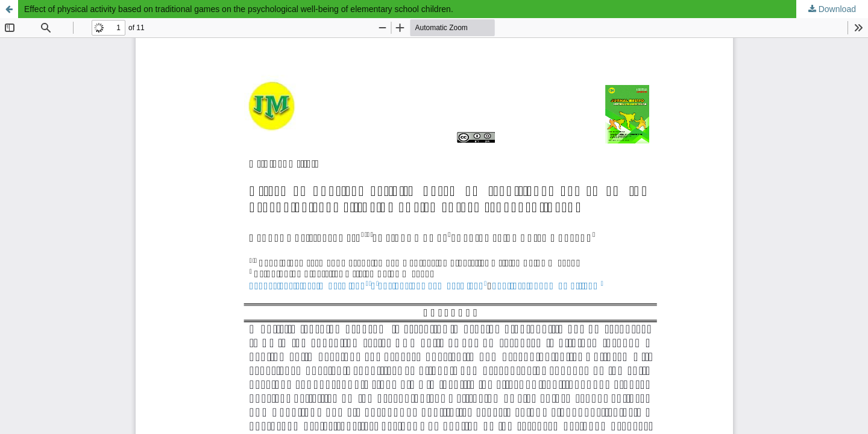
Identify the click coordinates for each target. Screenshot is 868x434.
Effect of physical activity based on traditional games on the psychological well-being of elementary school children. (239, 9)
